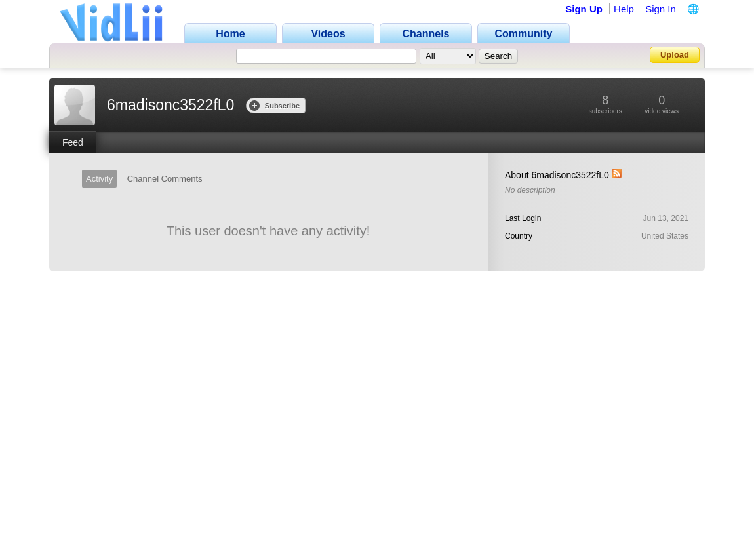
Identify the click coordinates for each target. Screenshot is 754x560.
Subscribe (274, 105)
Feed (73, 142)
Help (624, 9)
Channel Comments (165, 179)
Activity (99, 179)
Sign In (661, 9)
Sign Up (584, 9)
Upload (675, 55)
